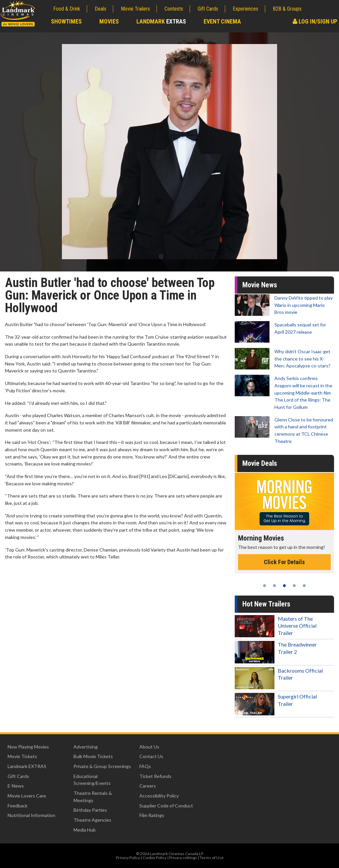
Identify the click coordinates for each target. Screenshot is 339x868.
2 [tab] (274, 586)
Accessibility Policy (159, 796)
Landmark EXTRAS (27, 766)
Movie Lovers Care (27, 796)
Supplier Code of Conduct (166, 806)
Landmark (161, 21)
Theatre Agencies (92, 820)
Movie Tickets (22, 756)
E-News (16, 786)
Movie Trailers (135, 9)
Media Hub (85, 830)
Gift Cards (208, 9)
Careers (148, 786)
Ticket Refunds (155, 776)
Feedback (18, 806)
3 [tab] (284, 586)
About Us (149, 747)
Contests (174, 9)
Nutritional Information (31, 815)
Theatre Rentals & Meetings (93, 797)
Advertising (86, 747)
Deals (100, 9)
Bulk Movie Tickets (93, 756)
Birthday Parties (90, 810)
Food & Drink (67, 9)
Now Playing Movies (28, 747)
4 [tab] (294, 586)
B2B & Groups (287, 9)
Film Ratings (152, 815)
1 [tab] (265, 586)
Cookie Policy (155, 858)
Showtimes (66, 21)
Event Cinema (222, 21)
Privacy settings (183, 858)
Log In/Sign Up (315, 21)
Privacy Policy (128, 858)
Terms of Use (212, 858)
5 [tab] (304, 586)
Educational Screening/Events (92, 780)
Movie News (260, 285)
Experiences (245, 9)
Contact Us (151, 756)
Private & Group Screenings (102, 766)
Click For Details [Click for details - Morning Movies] (284, 562)
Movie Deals (260, 463)
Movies (109, 21)
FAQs (145, 766)
